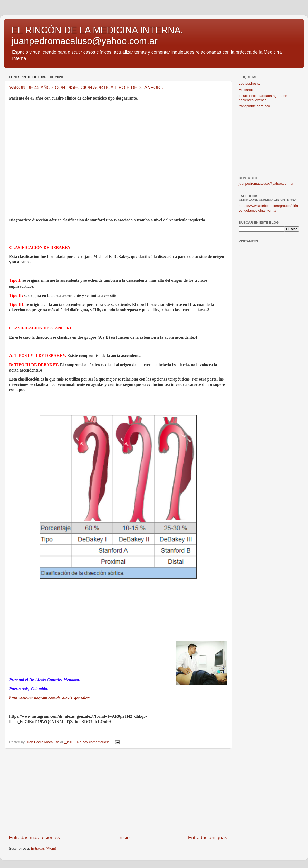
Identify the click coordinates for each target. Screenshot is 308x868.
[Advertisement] (118, 792)
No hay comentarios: (93, 742)
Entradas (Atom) (44, 848)
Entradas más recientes (34, 838)
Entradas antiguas (208, 838)
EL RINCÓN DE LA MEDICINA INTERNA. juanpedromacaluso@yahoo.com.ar (97, 36)
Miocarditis (247, 90)
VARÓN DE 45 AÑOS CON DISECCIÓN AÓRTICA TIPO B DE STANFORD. (87, 87)
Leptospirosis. (249, 84)
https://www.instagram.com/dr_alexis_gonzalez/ (50, 698)
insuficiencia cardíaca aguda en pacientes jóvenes (263, 98)
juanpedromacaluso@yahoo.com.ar (266, 184)
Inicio (124, 838)
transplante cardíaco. (255, 106)
